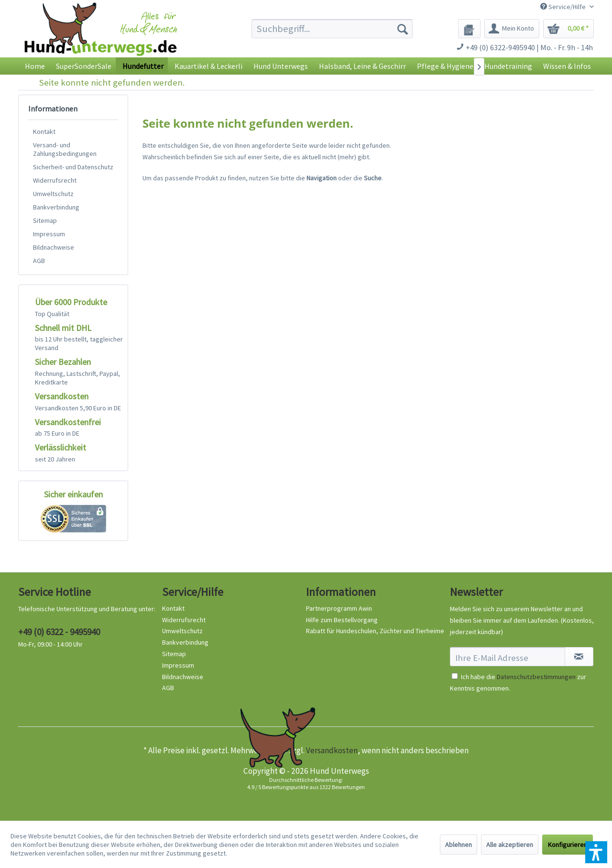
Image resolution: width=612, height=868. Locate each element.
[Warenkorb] (568, 29)
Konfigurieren (568, 845)
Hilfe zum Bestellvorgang (342, 620)
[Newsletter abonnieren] (579, 657)
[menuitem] (332, 29)
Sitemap (45, 220)
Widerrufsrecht (55, 180)
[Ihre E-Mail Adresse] (508, 657)
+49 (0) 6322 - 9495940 (59, 632)
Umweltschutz (53, 194)
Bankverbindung (56, 207)
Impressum (49, 234)
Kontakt (44, 132)
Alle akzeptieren (510, 845)
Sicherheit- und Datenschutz (73, 167)
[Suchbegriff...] (332, 29)
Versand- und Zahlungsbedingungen (65, 149)
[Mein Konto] (512, 29)
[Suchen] (403, 29)
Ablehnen (459, 845)
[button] (596, 852)
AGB (39, 261)
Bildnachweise (54, 247)
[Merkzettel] (469, 29)
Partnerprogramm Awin (339, 608)
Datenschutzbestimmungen (536, 677)
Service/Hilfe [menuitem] (564, 7)
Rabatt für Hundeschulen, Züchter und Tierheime (375, 631)
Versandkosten (332, 750)
